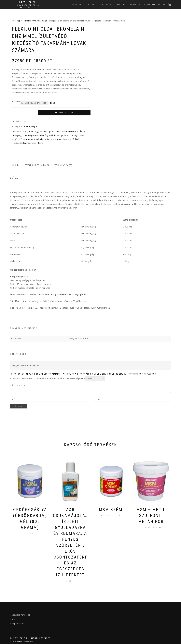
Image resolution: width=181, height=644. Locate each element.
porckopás (56, 139)
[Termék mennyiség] (24, 113)
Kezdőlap (16, 21)
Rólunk (92, 5)
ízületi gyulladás (62, 135)
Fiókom (121, 5)
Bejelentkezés (152, 5)
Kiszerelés (16, 102)
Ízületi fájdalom (30, 135)
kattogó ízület (77, 135)
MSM (47, 139)
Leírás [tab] (16, 165)
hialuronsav (74, 131)
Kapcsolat (106, 5)
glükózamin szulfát (58, 131)
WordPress (29, 641)
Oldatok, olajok (40, 21)
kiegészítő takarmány (22, 139)
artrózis (32, 131)
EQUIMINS (135, 5)
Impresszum (18, 624)
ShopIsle (13, 641)
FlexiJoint (27, 2)
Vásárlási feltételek (21, 615)
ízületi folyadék (46, 135)
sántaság (66, 139)
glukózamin (43, 131)
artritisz (24, 131)
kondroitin (39, 139)
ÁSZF (14, 619)
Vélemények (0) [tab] (63, 165)
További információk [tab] (37, 165)
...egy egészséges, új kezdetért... (27, 6)
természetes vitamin (33, 143)
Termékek (77, 5)
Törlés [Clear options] (52, 103)
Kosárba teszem (66, 113)
